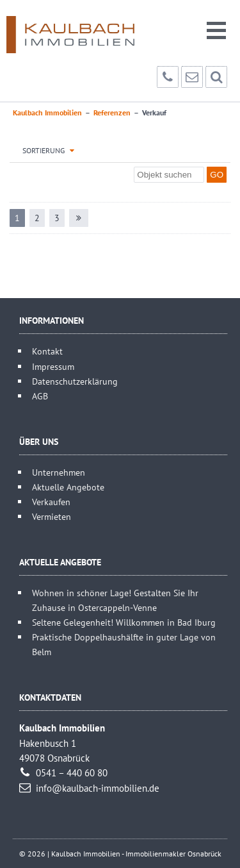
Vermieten (52, 516)
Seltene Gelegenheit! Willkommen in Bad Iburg (124, 622)
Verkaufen (51, 502)
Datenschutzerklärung (75, 381)
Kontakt (47, 351)
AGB (40, 396)
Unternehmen (59, 472)
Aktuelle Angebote (68, 487)
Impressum (53, 366)
